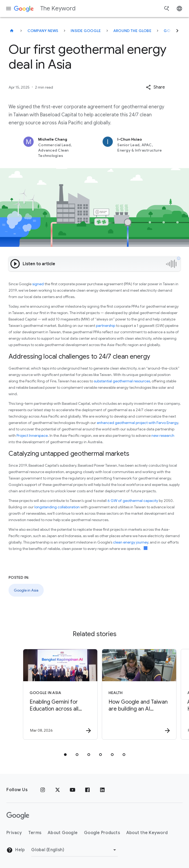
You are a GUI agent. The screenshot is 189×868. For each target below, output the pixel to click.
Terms (35, 833)
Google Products (102, 833)
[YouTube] (73, 790)
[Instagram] (43, 790)
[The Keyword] (12, 31)
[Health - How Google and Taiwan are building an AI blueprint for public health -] (134, 694)
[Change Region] (75, 850)
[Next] (177, 31)
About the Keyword (147, 833)
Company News (43, 31)
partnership (106, 326)
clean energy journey (131, 542)
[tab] (65, 755)
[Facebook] (87, 790)
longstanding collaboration (57, 507)
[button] (155, 87)
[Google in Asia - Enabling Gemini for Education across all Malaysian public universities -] (55, 694)
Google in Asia (26, 590)
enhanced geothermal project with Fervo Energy (137, 423)
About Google (63, 833)
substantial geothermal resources (122, 381)
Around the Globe (132, 31)
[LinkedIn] (102, 790)
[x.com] (58, 790)
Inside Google (86, 31)
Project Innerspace (32, 435)
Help (16, 850)
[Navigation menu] (9, 9)
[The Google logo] (18, 816)
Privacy (14, 833)
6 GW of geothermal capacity (133, 501)
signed (38, 284)
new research (163, 435)
